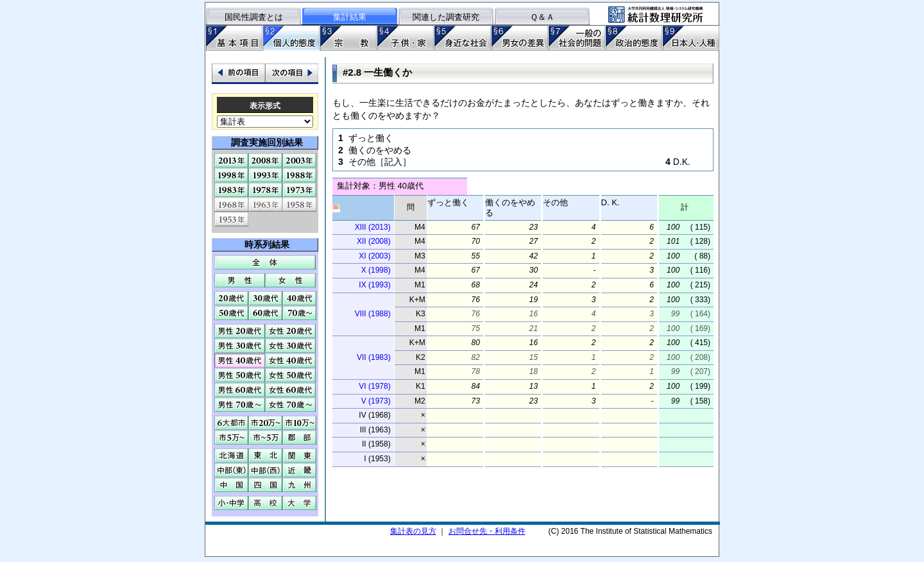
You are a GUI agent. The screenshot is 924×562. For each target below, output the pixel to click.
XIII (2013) (373, 227)
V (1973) (376, 401)
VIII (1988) (373, 314)
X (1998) (376, 270)
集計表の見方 (413, 531)
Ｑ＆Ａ (542, 17)
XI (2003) (374, 256)
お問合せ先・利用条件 (487, 531)
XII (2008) (374, 241)
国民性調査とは (254, 17)
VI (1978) (374, 386)
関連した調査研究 (446, 17)
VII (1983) (374, 357)
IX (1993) (374, 285)
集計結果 (350, 17)
